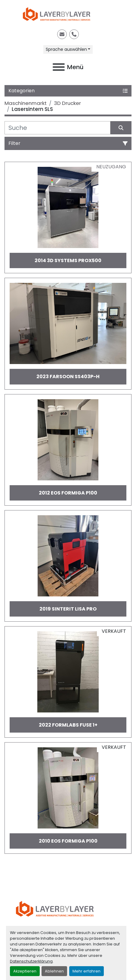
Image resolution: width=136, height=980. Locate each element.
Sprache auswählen (66, 49)
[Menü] (59, 67)
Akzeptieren (25, 971)
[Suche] (57, 128)
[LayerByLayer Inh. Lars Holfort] (68, 909)
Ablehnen (54, 971)
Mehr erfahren (87, 971)
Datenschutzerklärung (31, 961)
